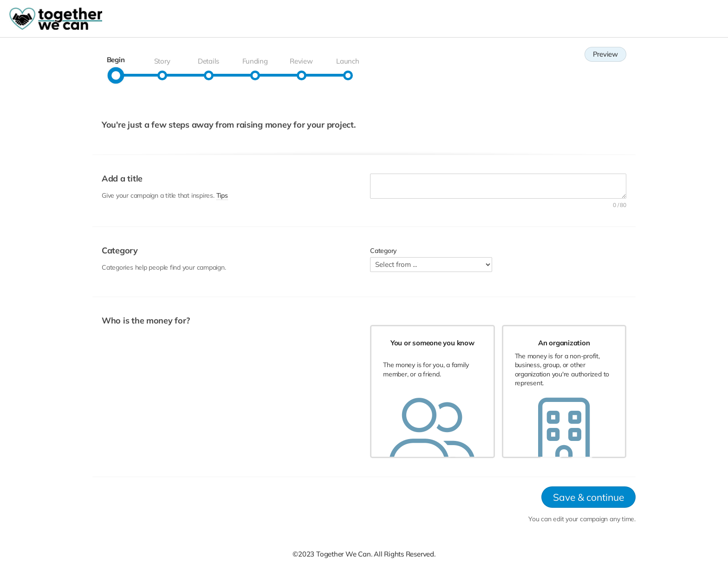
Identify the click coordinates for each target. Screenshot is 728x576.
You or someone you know (432, 343)
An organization (564, 343)
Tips (222, 195)
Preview (605, 54)
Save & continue (588, 498)
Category (383, 251)
